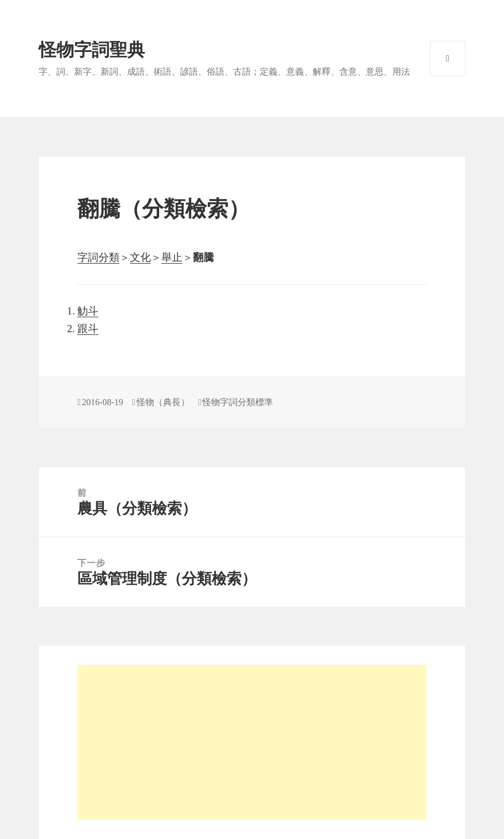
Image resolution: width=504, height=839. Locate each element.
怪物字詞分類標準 (238, 402)
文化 (140, 257)
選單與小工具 (448, 59)
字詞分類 (98, 257)
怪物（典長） (163, 402)
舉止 (172, 257)
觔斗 (88, 311)
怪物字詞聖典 (92, 50)
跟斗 (88, 329)
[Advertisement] (252, 742)
